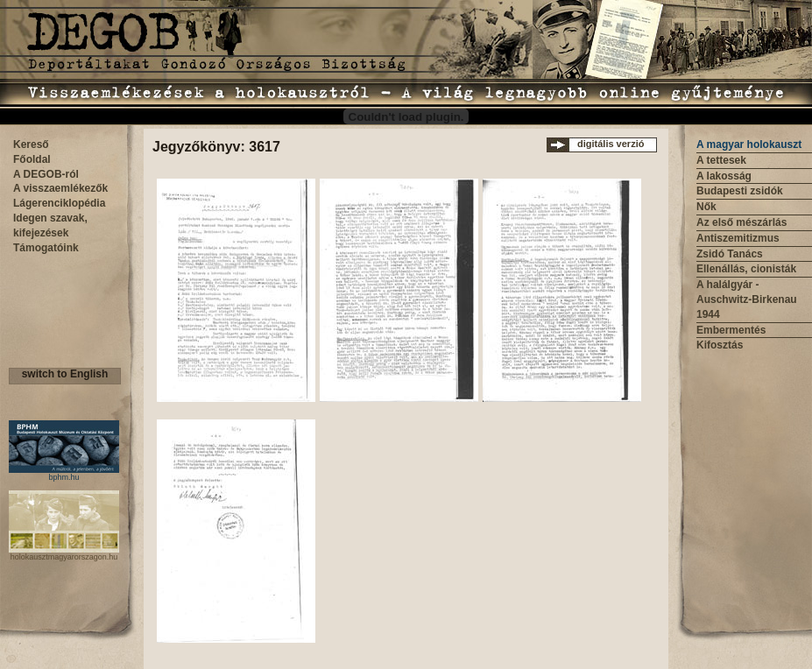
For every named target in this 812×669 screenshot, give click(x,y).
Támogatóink (46, 248)
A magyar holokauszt (749, 144)
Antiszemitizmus (738, 238)
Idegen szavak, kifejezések (50, 225)
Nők (706, 207)
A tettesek (721, 160)
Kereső (31, 144)
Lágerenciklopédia (59, 203)
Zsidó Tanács (730, 254)
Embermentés (731, 330)
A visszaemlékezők (60, 188)
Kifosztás (720, 345)
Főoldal (32, 159)
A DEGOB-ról (46, 174)
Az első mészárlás (741, 222)
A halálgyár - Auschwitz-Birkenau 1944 (747, 299)
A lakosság (724, 176)
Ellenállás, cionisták (746, 269)
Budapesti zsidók (740, 191)
